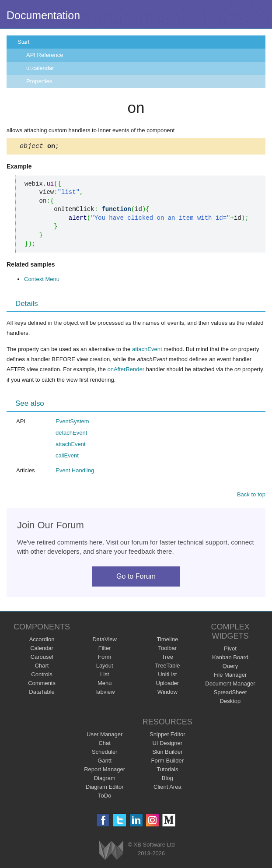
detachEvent (71, 434)
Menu (105, 684)
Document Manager (230, 685)
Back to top (251, 496)
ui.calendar (40, 68)
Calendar (42, 649)
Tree (167, 658)
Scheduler (105, 753)
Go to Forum (136, 578)
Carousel (42, 658)
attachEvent (147, 350)
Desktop (230, 702)
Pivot (230, 650)
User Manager (105, 736)
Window (167, 693)
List (105, 676)
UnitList (167, 676)
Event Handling (75, 472)
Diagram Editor (105, 788)
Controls (42, 676)
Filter (105, 649)
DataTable (42, 693)
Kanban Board (230, 659)
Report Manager (105, 771)
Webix (111, 852)
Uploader (167, 684)
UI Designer (167, 744)
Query (230, 667)
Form (105, 658)
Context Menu (42, 280)
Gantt (105, 762)
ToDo (105, 797)
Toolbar (167, 649)
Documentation (43, 15)
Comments (42, 684)
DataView (104, 641)
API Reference (45, 55)
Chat (104, 744)
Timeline (167, 641)
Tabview (105, 693)
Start (23, 42)
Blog (167, 779)
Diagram (105, 779)
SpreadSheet (230, 694)
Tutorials (167, 771)
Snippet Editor (167, 736)
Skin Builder (167, 753)
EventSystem (72, 423)
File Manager (230, 676)
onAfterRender (126, 371)
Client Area (167, 788)
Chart (42, 667)
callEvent (67, 457)
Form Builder (167, 762)
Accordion (42, 641)
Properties (39, 81)
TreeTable (167, 667)
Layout (105, 667)
